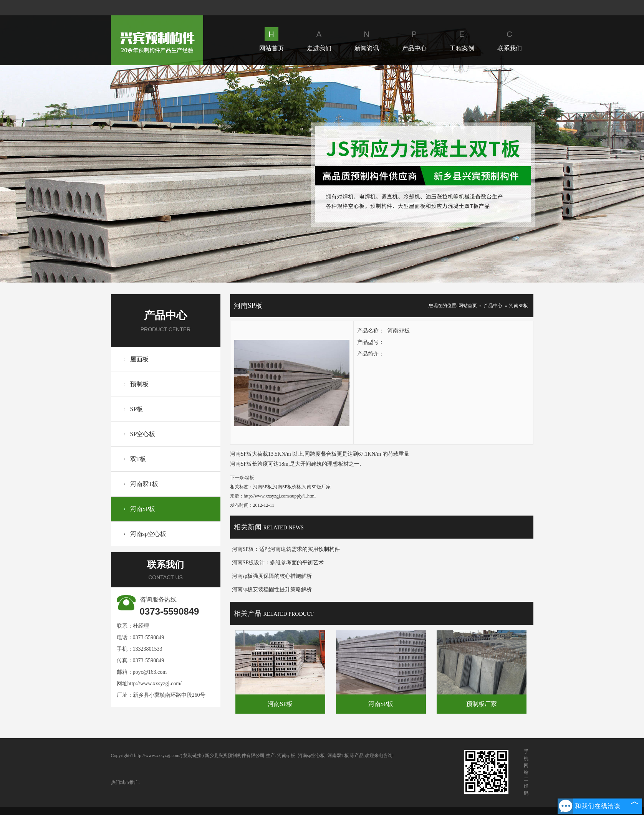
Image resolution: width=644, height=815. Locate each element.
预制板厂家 (482, 704)
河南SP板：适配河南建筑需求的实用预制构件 (286, 549)
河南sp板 (286, 755)
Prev (60, 174)
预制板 (139, 384)
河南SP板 (143, 509)
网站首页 (272, 39)
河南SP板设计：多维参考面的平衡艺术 (278, 563)
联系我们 (510, 39)
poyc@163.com (150, 672)
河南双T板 (144, 484)
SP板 (137, 409)
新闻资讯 (367, 39)
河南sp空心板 (148, 534)
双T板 (138, 459)
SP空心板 (143, 434)
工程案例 (462, 39)
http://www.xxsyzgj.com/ (155, 684)
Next (583, 174)
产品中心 (414, 39)
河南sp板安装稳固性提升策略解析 (272, 589)
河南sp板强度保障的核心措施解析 (272, 576)
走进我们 (319, 39)
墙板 (250, 478)
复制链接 (192, 755)
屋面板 (139, 359)
